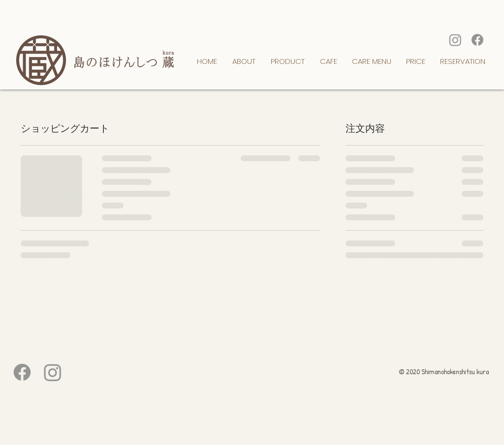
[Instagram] (455, 40)
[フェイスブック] (477, 40)
